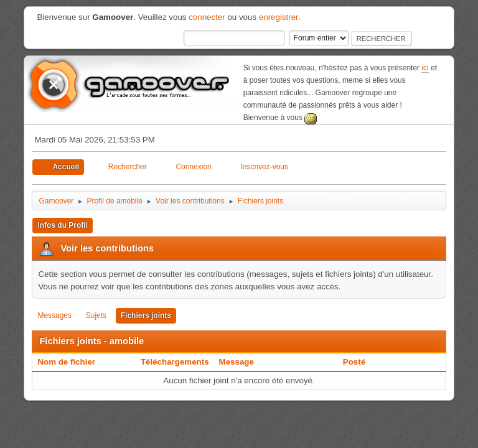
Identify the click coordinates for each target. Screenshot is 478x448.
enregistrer (279, 17)
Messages (54, 315)
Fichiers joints (146, 315)
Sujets (96, 315)
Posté (354, 362)
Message (237, 362)
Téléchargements (175, 362)
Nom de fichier (73, 362)
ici (425, 68)
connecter (207, 17)
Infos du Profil (63, 225)
